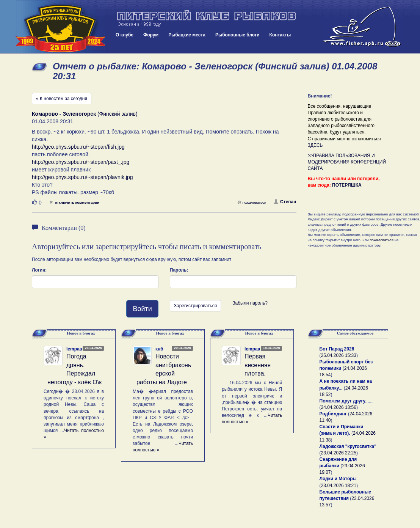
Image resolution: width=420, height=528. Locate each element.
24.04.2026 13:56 (339, 407)
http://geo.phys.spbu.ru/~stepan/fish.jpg (78, 147)
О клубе (125, 35)
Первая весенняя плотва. (258, 365)
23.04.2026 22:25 (339, 453)
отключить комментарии (74, 202)
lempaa (74, 349)
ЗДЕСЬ (315, 145)
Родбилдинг (333, 414)
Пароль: (179, 270)
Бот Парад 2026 (337, 349)
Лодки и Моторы (338, 479)
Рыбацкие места (187, 35)
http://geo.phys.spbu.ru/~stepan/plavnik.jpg (82, 177)
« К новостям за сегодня (62, 99)
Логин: (39, 270)
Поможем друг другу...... (346, 401)
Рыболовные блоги (237, 35)
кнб (159, 349)
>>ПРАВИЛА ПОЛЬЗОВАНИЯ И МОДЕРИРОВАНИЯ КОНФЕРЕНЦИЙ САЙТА (347, 162)
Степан (285, 202)
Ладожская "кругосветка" (348, 446)
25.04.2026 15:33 (339, 355)
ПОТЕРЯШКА (347, 185)
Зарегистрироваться (195, 306)
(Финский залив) (85, 114)
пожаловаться (252, 202)
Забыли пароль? (250, 303)
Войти (142, 309)
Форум (151, 35)
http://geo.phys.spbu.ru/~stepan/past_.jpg (81, 162)
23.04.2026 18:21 (339, 486)
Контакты (280, 35)
